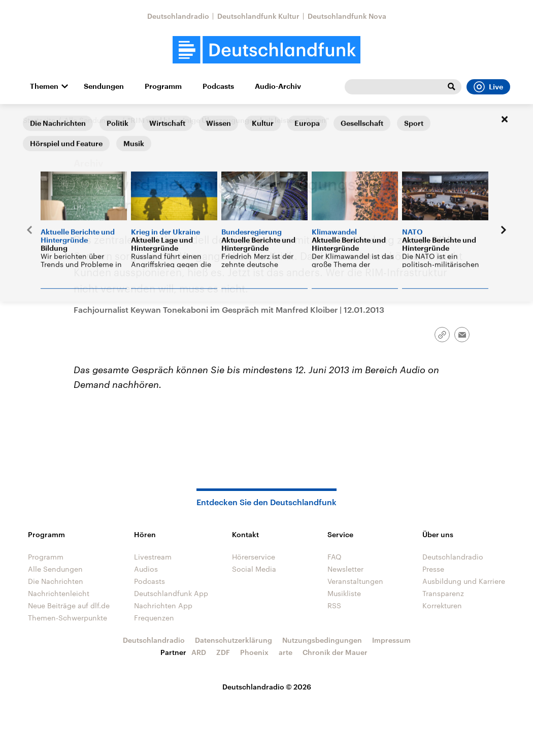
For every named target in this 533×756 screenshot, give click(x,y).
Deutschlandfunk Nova (347, 16)
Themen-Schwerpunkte (68, 618)
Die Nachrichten (56, 581)
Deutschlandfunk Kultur (258, 16)
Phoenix (254, 652)
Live (488, 87)
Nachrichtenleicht (59, 593)
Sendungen (104, 86)
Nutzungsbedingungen (322, 640)
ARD (199, 652)
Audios (146, 569)
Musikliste (344, 593)
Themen (44, 86)
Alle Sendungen (91, 120)
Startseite (39, 120)
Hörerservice (254, 557)
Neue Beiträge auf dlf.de (69, 605)
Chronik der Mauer (335, 652)
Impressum (391, 640)
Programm (163, 86)
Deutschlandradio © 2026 (267, 687)
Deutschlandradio (178, 16)
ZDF (223, 652)
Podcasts (218, 86)
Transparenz (443, 593)
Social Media (254, 569)
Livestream (153, 557)
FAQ (335, 557)
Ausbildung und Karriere (464, 581)
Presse (433, 569)
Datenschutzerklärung (234, 640)
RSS (334, 605)
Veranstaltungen (355, 581)
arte (286, 652)
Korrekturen (442, 605)
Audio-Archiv (278, 86)
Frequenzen (154, 618)
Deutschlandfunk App (171, 593)
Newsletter (345, 569)
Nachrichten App (163, 605)
